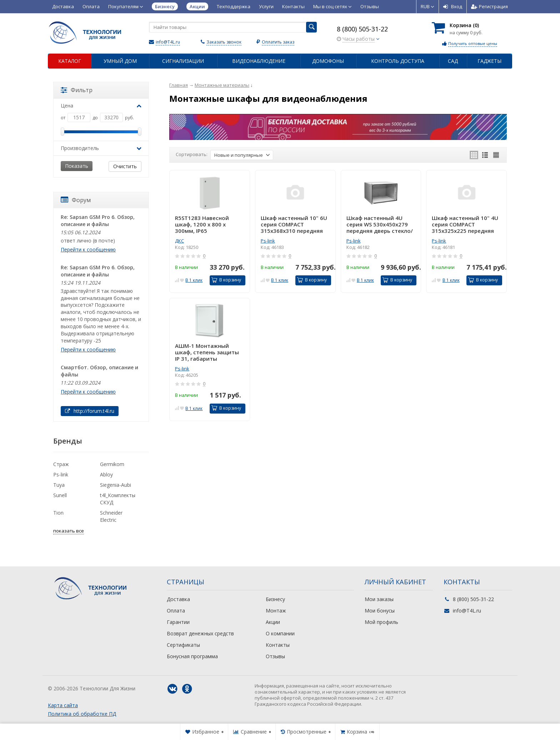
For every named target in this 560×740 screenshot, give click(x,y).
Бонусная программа (192, 656)
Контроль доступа (398, 61)
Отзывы (370, 6)
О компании (280, 633)
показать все (69, 531)
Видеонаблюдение (259, 61)
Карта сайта (63, 705)
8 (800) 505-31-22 (362, 29)
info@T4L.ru (168, 42)
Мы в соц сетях (332, 6)
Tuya (59, 485)
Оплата (91, 6)
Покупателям (126, 6)
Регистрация (489, 6)
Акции (273, 622)
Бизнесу (275, 599)
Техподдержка (234, 6)
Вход (453, 6)
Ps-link (268, 241)
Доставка (63, 6)
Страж (61, 464)
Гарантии (178, 622)
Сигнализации (183, 61)
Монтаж (276, 611)
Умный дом (120, 61)
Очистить (125, 166)
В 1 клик (194, 280)
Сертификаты (183, 645)
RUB (427, 6)
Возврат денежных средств (200, 633)
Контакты (293, 6)
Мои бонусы (380, 611)
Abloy (106, 474)
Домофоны (328, 61)
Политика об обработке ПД (82, 714)
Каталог (70, 61)
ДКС (179, 241)
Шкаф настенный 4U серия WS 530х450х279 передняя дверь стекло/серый (380, 224)
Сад (453, 61)
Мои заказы (379, 599)
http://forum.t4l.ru (90, 411)
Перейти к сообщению (88, 249)
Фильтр (77, 90)
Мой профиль (381, 622)
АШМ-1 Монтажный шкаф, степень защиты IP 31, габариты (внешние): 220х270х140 (208, 352)
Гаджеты (489, 61)
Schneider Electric (111, 516)
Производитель (101, 148)
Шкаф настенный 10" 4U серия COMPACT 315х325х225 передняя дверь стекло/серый (465, 224)
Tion (58, 513)
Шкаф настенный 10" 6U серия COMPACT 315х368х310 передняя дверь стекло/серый (294, 224)
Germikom (112, 464)
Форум (76, 200)
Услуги (266, 6)
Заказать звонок (224, 42)
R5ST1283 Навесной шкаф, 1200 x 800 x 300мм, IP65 (202, 224)
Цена (101, 106)
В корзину (226, 280)
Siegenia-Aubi (116, 485)
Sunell (60, 495)
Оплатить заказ (278, 42)
